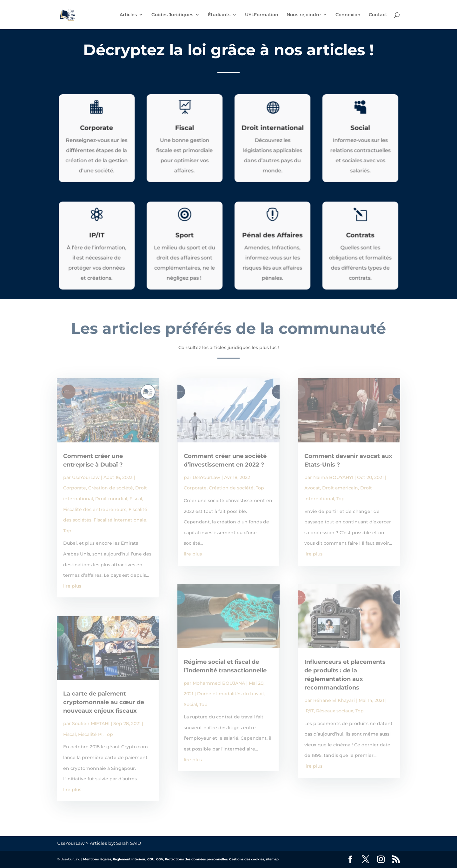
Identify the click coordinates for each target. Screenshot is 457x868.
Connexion (348, 15)
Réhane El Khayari (334, 700)
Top (67, 531)
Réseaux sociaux (335, 711)
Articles (128, 15)
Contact (378, 15)
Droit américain (340, 488)
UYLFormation (262, 15)
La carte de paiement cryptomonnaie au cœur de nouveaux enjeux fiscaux (104, 702)
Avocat (312, 488)
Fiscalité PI (90, 734)
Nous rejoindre (304, 15)
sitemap (272, 859)
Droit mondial (111, 499)
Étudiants (219, 15)
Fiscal (136, 499)
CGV (160, 859)
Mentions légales (97, 859)
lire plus (72, 586)
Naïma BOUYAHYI (333, 477)
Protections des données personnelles (196, 859)
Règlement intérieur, (129, 859)
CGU (151, 859)
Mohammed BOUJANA (219, 683)
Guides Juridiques (172, 15)
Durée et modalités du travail (230, 694)
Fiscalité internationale (120, 520)
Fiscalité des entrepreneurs (95, 509)
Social (190, 704)
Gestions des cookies (247, 859)
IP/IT (309, 711)
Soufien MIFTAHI (91, 723)
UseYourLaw (86, 477)
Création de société (111, 488)
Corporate (75, 488)
